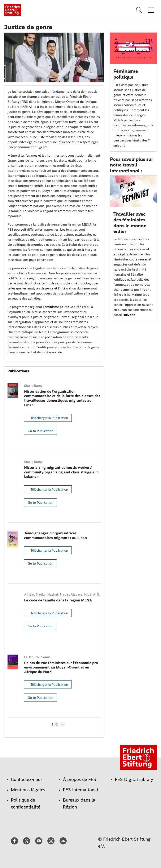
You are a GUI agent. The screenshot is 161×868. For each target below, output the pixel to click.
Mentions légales (28, 790)
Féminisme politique (58, 307)
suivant (119, 145)
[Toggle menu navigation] (151, 10)
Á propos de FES (80, 779)
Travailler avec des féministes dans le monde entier (130, 223)
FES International (80, 790)
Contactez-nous (27, 779)
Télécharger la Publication (49, 418)
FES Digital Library (134, 779)
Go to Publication (40, 431)
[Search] (140, 10)
